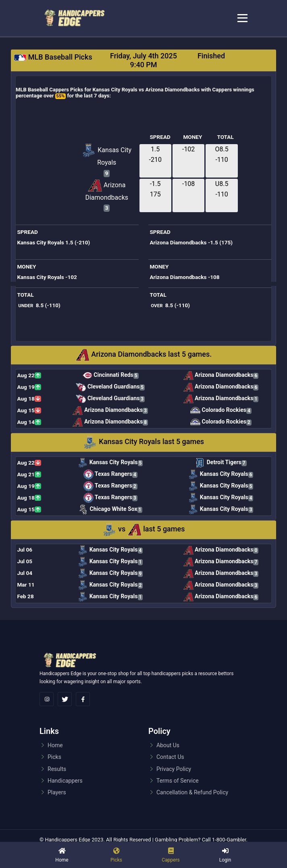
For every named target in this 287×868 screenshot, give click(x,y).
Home (62, 860)
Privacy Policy (174, 769)
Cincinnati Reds (110, 375)
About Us (168, 745)
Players (57, 792)
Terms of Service (178, 781)
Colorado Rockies (221, 410)
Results (57, 769)
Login (225, 860)
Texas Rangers (110, 474)
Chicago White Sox (110, 509)
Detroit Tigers (221, 463)
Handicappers (65, 781)
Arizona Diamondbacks (107, 190)
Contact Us (170, 757)
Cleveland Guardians (110, 387)
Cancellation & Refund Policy (192, 792)
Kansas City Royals (107, 155)
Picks (54, 757)
